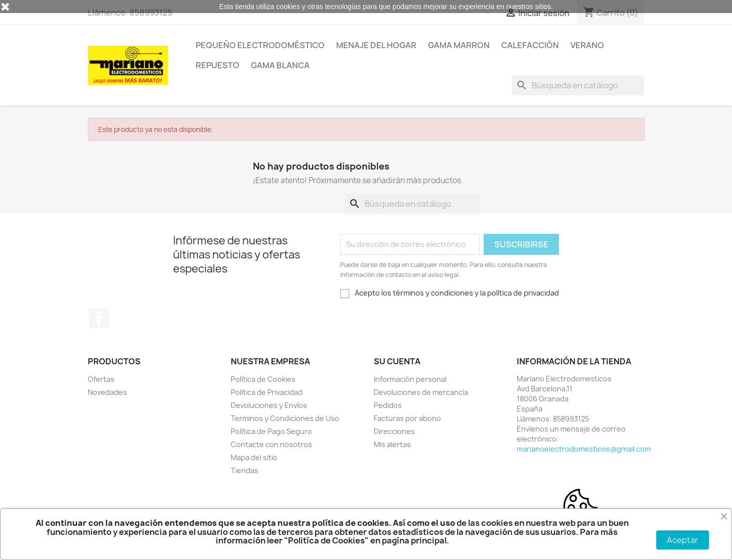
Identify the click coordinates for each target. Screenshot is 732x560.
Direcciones (394, 431)
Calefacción (530, 45)
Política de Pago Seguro (271, 431)
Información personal (410, 379)
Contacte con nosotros (271, 444)
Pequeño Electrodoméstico (260, 45)
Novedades (107, 392)
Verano (587, 45)
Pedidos (388, 405)
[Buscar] (578, 85)
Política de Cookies (263, 379)
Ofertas (101, 379)
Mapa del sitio (254, 457)
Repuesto (217, 65)
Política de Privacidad (267, 392)
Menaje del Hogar (376, 45)
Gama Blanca (280, 65)
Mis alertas (392, 444)
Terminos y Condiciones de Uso (285, 418)
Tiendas (245, 470)
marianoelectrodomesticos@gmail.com (584, 449)
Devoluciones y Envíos (269, 405)
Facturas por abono (407, 418)
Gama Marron (459, 45)
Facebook (99, 318)
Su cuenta (397, 361)
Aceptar (683, 540)
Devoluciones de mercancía (421, 392)
